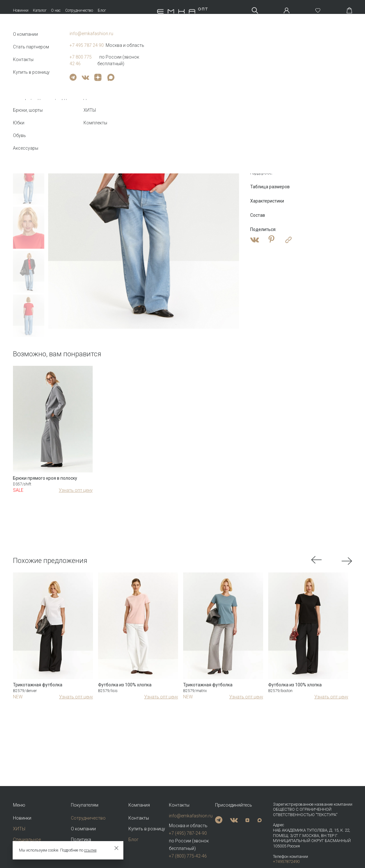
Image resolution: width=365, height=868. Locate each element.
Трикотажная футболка (38, 685)
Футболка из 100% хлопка (125, 685)
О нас (56, 10)
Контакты (139, 818)
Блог (102, 10)
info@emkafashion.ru (190, 816)
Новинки (21, 10)
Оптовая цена (268, 118)
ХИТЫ (19, 829)
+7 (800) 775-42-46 (188, 856)
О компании (83, 829)
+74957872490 (286, 862)
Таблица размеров (270, 187)
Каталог (40, 10)
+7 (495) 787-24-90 (188, 833)
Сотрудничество (79, 10)
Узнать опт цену (76, 490)
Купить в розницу (147, 829)
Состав (258, 215)
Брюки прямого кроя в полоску (45, 478)
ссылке (90, 850)
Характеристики (267, 201)
